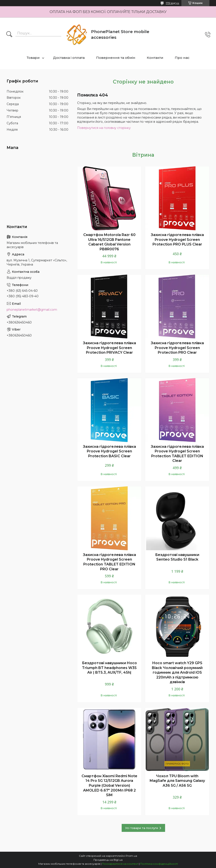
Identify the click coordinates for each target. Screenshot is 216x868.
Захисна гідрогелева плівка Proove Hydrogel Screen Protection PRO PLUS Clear (177, 240)
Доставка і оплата (69, 58)
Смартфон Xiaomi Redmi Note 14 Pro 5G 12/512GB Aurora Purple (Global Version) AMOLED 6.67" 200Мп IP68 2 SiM (109, 785)
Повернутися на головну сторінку (104, 128)
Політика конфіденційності (159, 864)
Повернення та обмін (116, 58)
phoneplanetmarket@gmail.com (32, 310)
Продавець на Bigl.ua (108, 860)
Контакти (155, 58)
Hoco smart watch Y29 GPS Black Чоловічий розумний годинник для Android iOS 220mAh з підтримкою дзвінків (177, 672)
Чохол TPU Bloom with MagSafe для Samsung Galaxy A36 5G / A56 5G (177, 781)
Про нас (182, 58)
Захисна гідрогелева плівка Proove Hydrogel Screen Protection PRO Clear (177, 348)
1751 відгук (172, 3)
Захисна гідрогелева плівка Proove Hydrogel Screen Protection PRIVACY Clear (109, 348)
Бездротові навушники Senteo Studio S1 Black (177, 557)
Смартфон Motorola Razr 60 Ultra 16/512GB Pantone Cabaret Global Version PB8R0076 (109, 242)
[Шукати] (9, 35)
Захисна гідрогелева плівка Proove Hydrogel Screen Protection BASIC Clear (109, 451)
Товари (33, 58)
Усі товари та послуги (142, 828)
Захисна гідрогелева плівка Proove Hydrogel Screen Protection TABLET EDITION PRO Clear (109, 562)
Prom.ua (131, 856)
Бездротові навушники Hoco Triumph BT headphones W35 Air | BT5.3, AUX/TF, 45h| (109, 668)
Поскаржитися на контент (120, 864)
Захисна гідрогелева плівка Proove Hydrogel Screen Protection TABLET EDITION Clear (177, 454)
